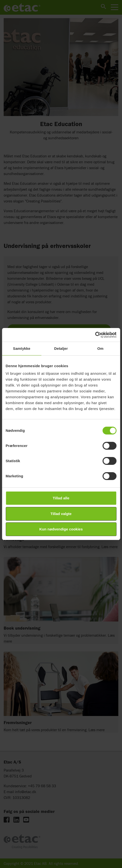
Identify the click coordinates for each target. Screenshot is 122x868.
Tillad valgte (61, 514)
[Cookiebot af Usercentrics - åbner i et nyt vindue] (95, 335)
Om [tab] (100, 348)
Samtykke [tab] (22, 348)
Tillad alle (61, 498)
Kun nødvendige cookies (61, 529)
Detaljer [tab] (61, 348)
